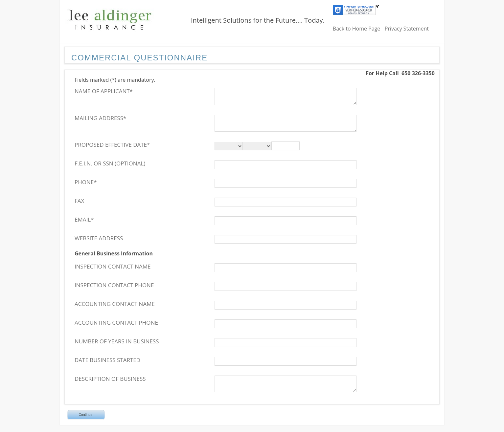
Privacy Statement (407, 29)
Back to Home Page (357, 29)
